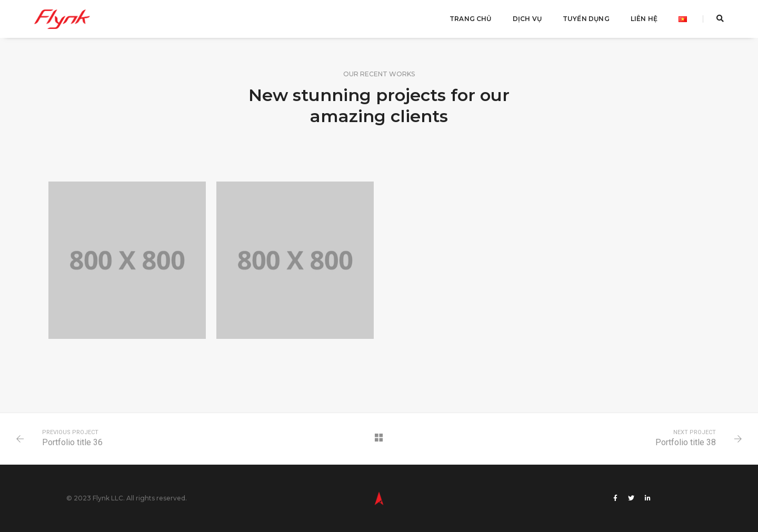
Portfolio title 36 (72, 442)
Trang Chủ (471, 19)
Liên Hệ (644, 19)
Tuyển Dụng (586, 19)
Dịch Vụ (527, 19)
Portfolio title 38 (686, 442)
